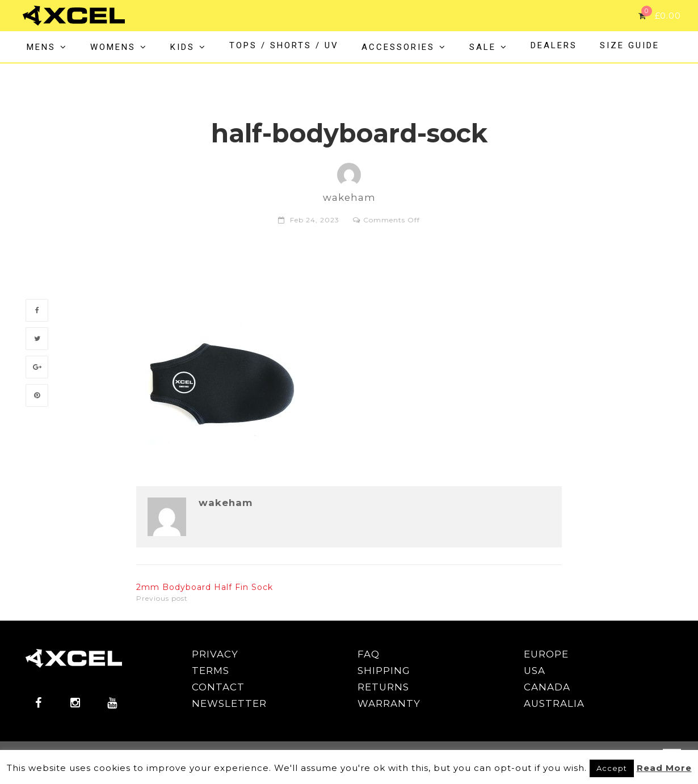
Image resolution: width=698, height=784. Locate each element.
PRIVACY (215, 654)
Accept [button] (612, 768)
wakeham (226, 503)
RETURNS (383, 687)
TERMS (211, 671)
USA (535, 671)
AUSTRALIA (554, 703)
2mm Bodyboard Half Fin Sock (205, 587)
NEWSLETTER (229, 703)
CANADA (547, 687)
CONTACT (218, 687)
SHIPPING (384, 671)
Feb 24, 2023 (315, 220)
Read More (664, 768)
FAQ (369, 654)
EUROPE (546, 654)
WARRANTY (389, 703)
